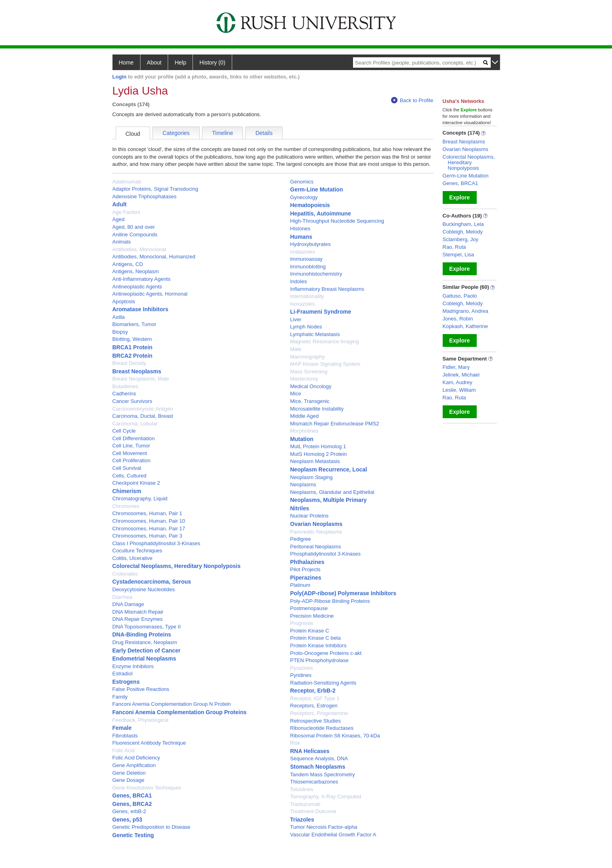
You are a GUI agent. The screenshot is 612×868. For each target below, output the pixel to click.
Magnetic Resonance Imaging (325, 341)
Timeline (223, 133)
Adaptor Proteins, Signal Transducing (156, 189)
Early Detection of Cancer (146, 650)
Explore (459, 197)
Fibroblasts (125, 736)
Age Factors (126, 212)
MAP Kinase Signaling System (325, 364)
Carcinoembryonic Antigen (143, 409)
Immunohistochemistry (316, 274)
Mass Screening (309, 372)
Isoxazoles (302, 304)
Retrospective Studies (315, 721)
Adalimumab (127, 182)
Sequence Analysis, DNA (319, 758)
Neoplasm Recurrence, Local (329, 469)
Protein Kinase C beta (315, 638)
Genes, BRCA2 (132, 804)
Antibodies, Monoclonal (139, 249)
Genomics (302, 182)
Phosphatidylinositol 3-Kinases (325, 554)
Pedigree (301, 539)
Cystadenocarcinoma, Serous (152, 582)
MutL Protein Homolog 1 (318, 446)
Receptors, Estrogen (314, 706)
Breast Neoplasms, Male (141, 379)
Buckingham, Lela (463, 224)
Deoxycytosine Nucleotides (144, 589)
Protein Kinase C (310, 631)
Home (126, 62)
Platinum (300, 585)
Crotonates (125, 574)
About (154, 62)
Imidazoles (303, 252)
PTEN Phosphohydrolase (319, 660)
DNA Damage (128, 604)
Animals (122, 242)
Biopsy (120, 332)
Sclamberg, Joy (461, 239)
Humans (301, 237)
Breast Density (129, 363)
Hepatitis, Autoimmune (321, 213)
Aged (118, 219)
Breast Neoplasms (137, 371)
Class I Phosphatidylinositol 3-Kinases (157, 543)
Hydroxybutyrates (310, 244)
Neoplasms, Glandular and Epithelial (332, 492)
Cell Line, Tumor (131, 446)
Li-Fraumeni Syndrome (321, 312)
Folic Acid (124, 750)
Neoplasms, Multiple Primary (328, 500)
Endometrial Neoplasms (144, 659)
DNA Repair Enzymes (138, 619)
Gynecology (304, 197)
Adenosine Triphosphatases (144, 196)
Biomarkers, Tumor (134, 324)
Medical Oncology (311, 386)
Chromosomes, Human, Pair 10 (149, 521)
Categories (176, 133)
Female (122, 728)
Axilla (119, 317)
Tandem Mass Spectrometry (323, 774)
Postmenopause (309, 608)
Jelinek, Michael (461, 375)
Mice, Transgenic (310, 401)
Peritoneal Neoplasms (316, 547)
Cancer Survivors (132, 401)
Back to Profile (412, 100)
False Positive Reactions (141, 689)
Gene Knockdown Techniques (147, 788)
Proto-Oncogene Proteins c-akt (326, 653)
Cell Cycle (124, 431)
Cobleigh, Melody (463, 232)
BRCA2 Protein (132, 356)
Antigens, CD (128, 264)
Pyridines (301, 675)
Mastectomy (304, 379)
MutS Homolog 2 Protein (319, 454)
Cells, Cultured (129, 476)
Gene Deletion (129, 773)
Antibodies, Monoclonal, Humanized (154, 257)
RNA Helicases (310, 751)
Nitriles (300, 508)
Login (119, 77)
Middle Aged (305, 416)
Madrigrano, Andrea (466, 311)
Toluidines (302, 789)
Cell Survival (127, 468)
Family (120, 697)
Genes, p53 (127, 820)
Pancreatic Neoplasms (316, 532)
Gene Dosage (128, 780)
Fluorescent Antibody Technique (149, 743)
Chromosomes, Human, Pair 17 (149, 529)
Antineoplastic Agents (137, 287)
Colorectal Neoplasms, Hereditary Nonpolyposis (177, 566)
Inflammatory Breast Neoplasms (327, 289)
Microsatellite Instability (317, 409)
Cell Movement (130, 453)
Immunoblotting (308, 267)
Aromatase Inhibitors (140, 309)
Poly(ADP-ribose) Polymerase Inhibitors (343, 593)
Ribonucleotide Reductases (322, 728)
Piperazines (306, 578)
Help (180, 62)
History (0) (212, 62)
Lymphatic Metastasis (315, 334)
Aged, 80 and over (134, 227)
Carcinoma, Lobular (135, 424)
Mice (296, 394)
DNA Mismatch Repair (138, 612)
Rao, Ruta (454, 247)
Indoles (299, 281)
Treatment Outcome (313, 811)
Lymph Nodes (306, 327)
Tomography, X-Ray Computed (326, 797)
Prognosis (302, 623)
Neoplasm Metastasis (315, 461)
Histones (300, 229)
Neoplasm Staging (311, 477)
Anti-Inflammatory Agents (141, 279)
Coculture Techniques (137, 551)
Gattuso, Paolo (460, 296)
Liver (296, 319)
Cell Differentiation (134, 438)
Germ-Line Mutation (317, 189)
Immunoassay (306, 259)
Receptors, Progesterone (319, 713)
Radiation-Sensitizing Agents (323, 683)
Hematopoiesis (310, 205)
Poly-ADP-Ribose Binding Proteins (330, 601)
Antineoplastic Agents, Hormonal (150, 294)
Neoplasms (303, 484)
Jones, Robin (458, 319)
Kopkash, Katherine (465, 326)
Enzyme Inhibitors (133, 666)
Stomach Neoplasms (318, 767)
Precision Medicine (312, 616)
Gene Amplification (134, 765)
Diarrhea (122, 597)
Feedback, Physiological (140, 720)
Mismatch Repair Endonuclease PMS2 (335, 424)
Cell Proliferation (131, 460)
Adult (120, 204)
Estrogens (126, 682)
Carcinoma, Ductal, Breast (143, 416)
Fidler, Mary (456, 367)
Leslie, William (459, 390)
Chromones (126, 506)
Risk (295, 743)
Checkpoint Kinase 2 (136, 483)
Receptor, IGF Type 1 (315, 698)
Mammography (308, 357)
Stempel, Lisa (458, 255)
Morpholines (304, 431)
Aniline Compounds (135, 235)
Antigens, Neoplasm (136, 271)
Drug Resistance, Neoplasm (145, 642)
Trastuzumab (305, 804)
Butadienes (125, 386)
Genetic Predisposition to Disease (151, 827)
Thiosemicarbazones (314, 782)
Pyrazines (302, 668)
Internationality (307, 296)
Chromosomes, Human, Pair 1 (147, 513)
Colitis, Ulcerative (132, 558)
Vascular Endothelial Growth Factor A (333, 835)
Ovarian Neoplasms (316, 524)
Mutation (302, 439)
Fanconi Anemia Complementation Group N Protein (172, 704)
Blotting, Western (132, 339)
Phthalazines (307, 562)
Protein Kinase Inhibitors (318, 645)
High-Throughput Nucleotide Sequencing (337, 221)
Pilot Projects (305, 569)
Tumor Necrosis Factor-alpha (324, 827)
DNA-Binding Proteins (142, 634)
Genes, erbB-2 (129, 811)
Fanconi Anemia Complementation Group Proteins (180, 712)
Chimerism (127, 491)
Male (296, 349)
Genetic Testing (133, 835)
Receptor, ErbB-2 (313, 691)
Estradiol (123, 674)
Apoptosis (124, 301)
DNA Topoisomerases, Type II (147, 627)
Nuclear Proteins (309, 516)
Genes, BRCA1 (132, 795)
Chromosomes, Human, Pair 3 (147, 536)
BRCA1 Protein (132, 347)
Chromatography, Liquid (140, 498)
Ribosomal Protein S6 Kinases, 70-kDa (335, 736)
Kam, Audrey (457, 382)
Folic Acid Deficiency (136, 758)
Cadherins (124, 394)
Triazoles (302, 820)
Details (264, 133)
